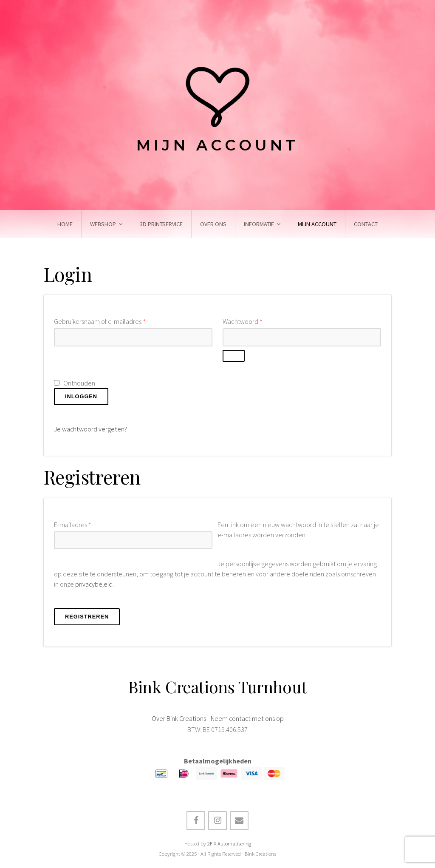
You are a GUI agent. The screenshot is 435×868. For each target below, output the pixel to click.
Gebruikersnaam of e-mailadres (100, 321)
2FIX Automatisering (229, 843)
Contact (366, 224)
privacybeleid (94, 584)
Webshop (103, 224)
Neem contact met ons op (247, 718)
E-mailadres (73, 524)
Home (65, 224)
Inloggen (81, 396)
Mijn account (317, 224)
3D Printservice (161, 224)
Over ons (213, 224)
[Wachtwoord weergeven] (234, 356)
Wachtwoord (243, 321)
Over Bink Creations (179, 718)
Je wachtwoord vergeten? (90, 429)
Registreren (87, 616)
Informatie (259, 224)
